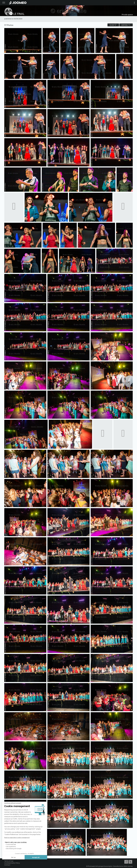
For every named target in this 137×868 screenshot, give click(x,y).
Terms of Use (9, 861)
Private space (127, 14)
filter (113, 25)
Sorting (126, 25)
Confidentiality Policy (12, 863)
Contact (7, 865)
